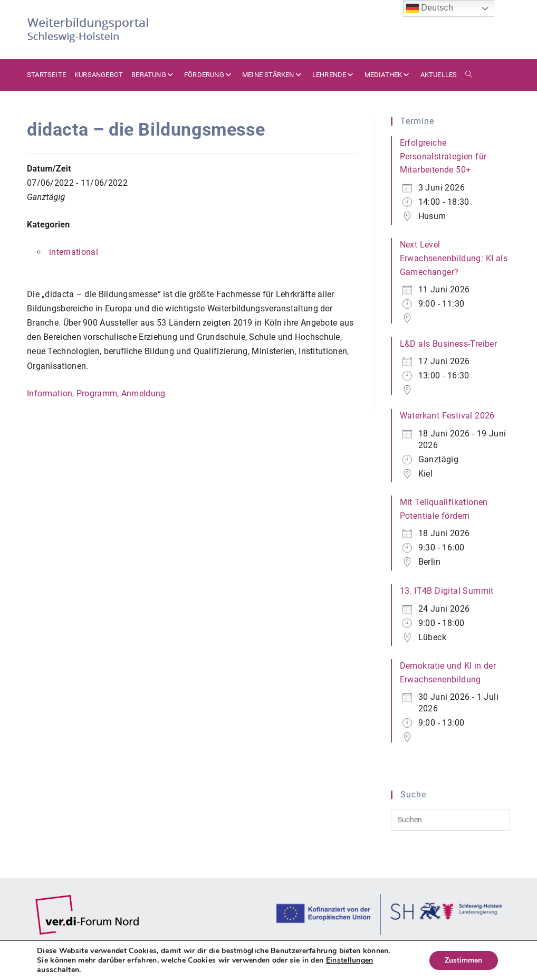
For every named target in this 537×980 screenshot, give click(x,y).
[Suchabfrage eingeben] (451, 820)
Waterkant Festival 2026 (447, 416)
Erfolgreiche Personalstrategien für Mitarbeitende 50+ (443, 156)
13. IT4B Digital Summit (447, 591)
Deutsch (430, 8)
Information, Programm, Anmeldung (96, 393)
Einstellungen (350, 960)
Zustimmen (463, 960)
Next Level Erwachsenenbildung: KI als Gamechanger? (454, 258)
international (74, 252)
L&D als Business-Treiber (449, 344)
